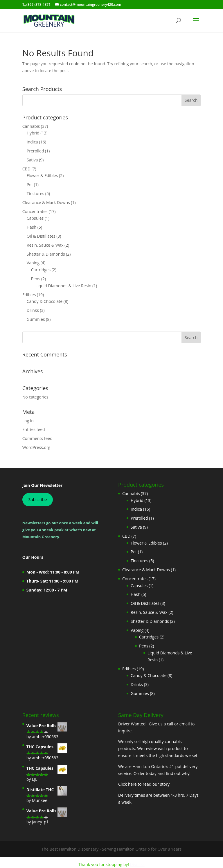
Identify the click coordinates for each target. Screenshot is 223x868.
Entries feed (34, 429)
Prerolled (35, 151)
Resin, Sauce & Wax (45, 245)
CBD (26, 169)
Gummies (36, 319)
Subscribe (37, 499)
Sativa (32, 160)
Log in (28, 421)
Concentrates (35, 211)
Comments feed (37, 438)
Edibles (29, 295)
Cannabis (31, 126)
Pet (30, 184)
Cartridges (41, 270)
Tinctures (35, 193)
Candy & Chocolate (45, 301)
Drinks (33, 310)
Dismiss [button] (137, 864)
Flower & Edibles (42, 175)
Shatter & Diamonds (46, 254)
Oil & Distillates (41, 236)
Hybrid (33, 133)
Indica (32, 142)
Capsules (35, 218)
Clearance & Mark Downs (46, 202)
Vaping (33, 263)
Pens (36, 279)
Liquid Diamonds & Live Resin (63, 286)
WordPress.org (36, 447)
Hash (32, 227)
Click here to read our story (144, 784)
